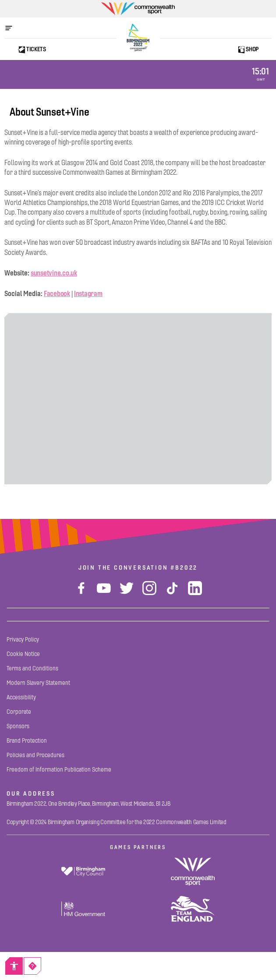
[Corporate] (19, 712)
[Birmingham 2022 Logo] (138, 38)
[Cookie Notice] (23, 654)
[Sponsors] (18, 726)
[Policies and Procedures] (35, 755)
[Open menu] (13, 28)
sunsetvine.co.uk (54, 273)
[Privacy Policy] (23, 640)
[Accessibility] (14, 966)
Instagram (88, 293)
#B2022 (184, 568)
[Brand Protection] (27, 741)
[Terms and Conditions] (32, 668)
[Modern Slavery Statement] (38, 683)
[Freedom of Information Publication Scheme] (59, 770)
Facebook (57, 293)
